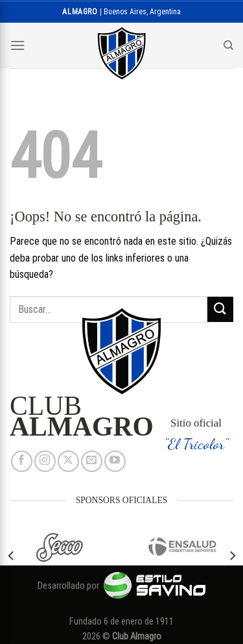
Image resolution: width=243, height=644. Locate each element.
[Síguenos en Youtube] (115, 461)
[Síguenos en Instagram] (45, 461)
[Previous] (12, 555)
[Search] (228, 45)
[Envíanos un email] (92, 461)
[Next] (232, 555)
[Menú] (17, 45)
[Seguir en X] (68, 461)
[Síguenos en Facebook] (22, 461)
